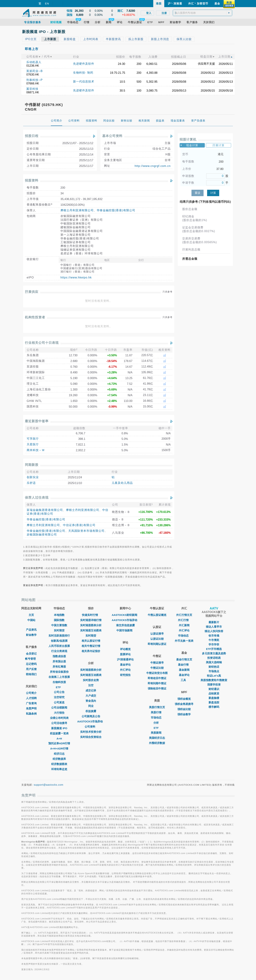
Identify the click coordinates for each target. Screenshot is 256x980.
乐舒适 (31, 483)
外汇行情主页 (184, 615)
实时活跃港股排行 (59, 636)
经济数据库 (59, 759)
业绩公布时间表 (59, 718)
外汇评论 (125, 670)
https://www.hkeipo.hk (76, 277)
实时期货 (59, 630)
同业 (91, 706)
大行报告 (59, 713)
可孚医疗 (33, 439)
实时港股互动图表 (91, 630)
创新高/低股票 (59, 641)
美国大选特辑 (214, 662)
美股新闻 (157, 733)
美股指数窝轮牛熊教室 (214, 680)
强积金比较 (184, 709)
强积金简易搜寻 (184, 704)
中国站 (31, 620)
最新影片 (214, 622)
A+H (59, 739)
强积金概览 (184, 699)
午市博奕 (214, 640)
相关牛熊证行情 (91, 646)
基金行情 (184, 665)
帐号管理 (31, 659)
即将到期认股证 (157, 644)
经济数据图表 (59, 764)
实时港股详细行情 (91, 620)
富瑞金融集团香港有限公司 (45, 510)
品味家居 (214, 693)
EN (47, 3)
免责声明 (31, 708)
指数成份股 (59, 656)
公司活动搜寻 (59, 723)
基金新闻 (184, 670)
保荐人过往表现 (37, 498)
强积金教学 (184, 714)
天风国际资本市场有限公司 (86, 531)
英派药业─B (34, 71)
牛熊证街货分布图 (157, 673)
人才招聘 (31, 698)
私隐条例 (31, 714)
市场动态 (157, 717)
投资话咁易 (214, 658)
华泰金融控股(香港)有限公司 (116, 210)
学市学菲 (214, 644)
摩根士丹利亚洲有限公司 (77, 210)
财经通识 (214, 689)
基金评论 (125, 665)
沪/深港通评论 (125, 659)
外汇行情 (184, 620)
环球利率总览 (59, 769)
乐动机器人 (34, 62)
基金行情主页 (184, 659)
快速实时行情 (91, 615)
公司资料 (91, 727)
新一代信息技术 (84, 82)
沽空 (91, 685)
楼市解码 (214, 707)
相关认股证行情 (91, 641)
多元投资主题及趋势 (214, 653)
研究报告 (125, 675)
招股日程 (32, 136)
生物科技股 (59, 682)
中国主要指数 (59, 625)
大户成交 (91, 696)
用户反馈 (31, 669)
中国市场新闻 (125, 630)
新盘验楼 (214, 698)
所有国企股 (59, 661)
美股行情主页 (157, 707)
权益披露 (91, 711)
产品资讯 (31, 630)
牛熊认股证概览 (157, 615)
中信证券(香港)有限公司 (79, 525)
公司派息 (59, 702)
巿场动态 (184, 636)
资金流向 (91, 701)
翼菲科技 (32, 89)
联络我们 (31, 674)
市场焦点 (214, 671)
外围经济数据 (157, 743)
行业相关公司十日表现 (42, 343)
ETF (59, 687)
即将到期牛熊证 (157, 683)
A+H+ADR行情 (59, 748)
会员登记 (31, 654)
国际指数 (59, 620)
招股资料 (32, 180)
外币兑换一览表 (184, 641)
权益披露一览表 (59, 733)
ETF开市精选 (214, 649)
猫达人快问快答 (214, 631)
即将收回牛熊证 (157, 678)
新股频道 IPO (59, 728)
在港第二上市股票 (59, 677)
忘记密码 (31, 664)
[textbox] (202, 13)
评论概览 (125, 649)
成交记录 (91, 690)
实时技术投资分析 (91, 732)
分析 (157, 723)
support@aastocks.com (49, 785)
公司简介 (31, 693)
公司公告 (59, 692)
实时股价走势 (91, 680)
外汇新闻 (184, 625)
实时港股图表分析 (91, 625)
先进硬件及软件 (84, 64)
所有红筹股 (59, 667)
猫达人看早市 (214, 627)
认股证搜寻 (157, 634)
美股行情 (157, 712)
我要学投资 (214, 685)
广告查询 (31, 703)
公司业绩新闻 (59, 708)
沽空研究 (59, 697)
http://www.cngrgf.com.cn (153, 166)
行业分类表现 (59, 651)
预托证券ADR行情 (59, 743)
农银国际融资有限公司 (42, 535)
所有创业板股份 (59, 672)
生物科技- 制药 (83, 73)
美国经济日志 (157, 738)
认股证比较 (157, 639)
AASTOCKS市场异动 (91, 721)
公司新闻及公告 (91, 716)
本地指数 (59, 615)
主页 (31, 615)
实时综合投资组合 (91, 737)
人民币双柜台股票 (59, 646)
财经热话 (214, 667)
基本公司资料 (112, 136)
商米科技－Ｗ (36, 450)
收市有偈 (214, 636)
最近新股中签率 (37, 421)
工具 (184, 680)
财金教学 (31, 635)
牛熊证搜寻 (157, 663)
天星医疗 (33, 444)
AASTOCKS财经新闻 (125, 615)
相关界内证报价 (91, 651)
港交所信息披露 (125, 625)
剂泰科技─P (34, 80)
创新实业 (33, 477)
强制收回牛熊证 (157, 688)
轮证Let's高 (214, 676)
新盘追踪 (214, 702)
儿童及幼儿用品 (122, 483)
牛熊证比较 (157, 668)
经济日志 (59, 754)
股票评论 (125, 654)
